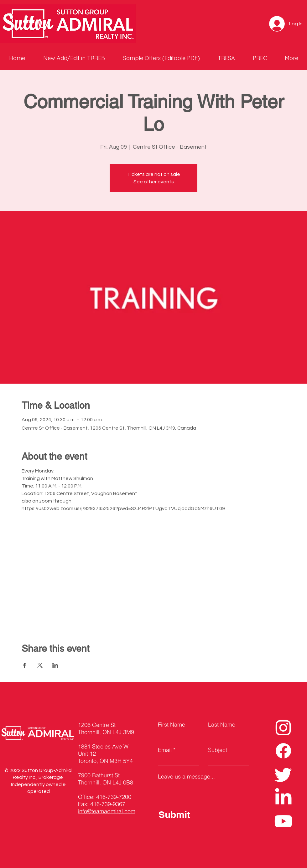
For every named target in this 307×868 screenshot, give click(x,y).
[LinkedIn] (283, 798)
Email (165, 750)
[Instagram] (283, 727)
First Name (172, 725)
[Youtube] (283, 821)
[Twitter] (283, 774)
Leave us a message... (186, 777)
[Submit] (202, 814)
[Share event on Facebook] (25, 665)
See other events (154, 182)
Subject (218, 750)
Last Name (222, 725)
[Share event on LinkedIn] (55, 665)
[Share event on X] (40, 665)
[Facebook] (283, 751)
